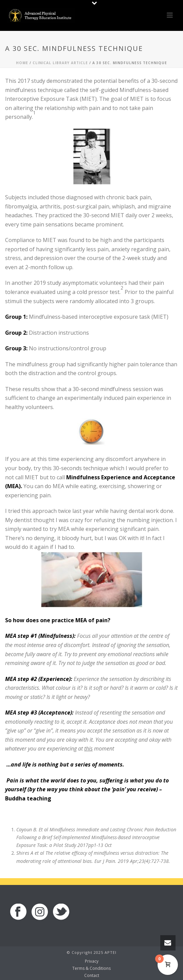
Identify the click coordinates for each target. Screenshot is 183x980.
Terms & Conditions (91, 968)
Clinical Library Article (60, 63)
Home (22, 63)
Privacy (92, 961)
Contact (92, 976)
